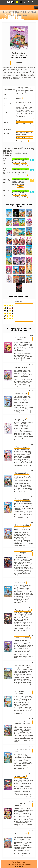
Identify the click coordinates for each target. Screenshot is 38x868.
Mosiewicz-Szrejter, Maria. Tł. (24, 124)
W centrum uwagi (22, 447)
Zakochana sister (22, 473)
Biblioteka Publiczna (19, 12)
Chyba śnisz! (20, 776)
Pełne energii (20, 583)
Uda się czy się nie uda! (22, 751)
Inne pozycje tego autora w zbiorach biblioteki (24, 133)
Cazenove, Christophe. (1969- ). (23, 120)
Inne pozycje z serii (22, 141)
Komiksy (19, 98)
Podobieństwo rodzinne (21, 339)
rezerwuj (24, 165)
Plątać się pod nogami (21, 554)
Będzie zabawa (21, 367)
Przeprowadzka (21, 833)
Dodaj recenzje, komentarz (24, 137)
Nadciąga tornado (22, 638)
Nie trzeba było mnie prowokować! (22, 722)
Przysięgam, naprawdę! (20, 692)
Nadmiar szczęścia (22, 665)
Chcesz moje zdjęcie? (20, 805)
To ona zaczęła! (21, 393)
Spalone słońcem (22, 499)
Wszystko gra (20, 419)
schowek (16, 165)
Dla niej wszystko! (22, 525)
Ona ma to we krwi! (23, 610)
